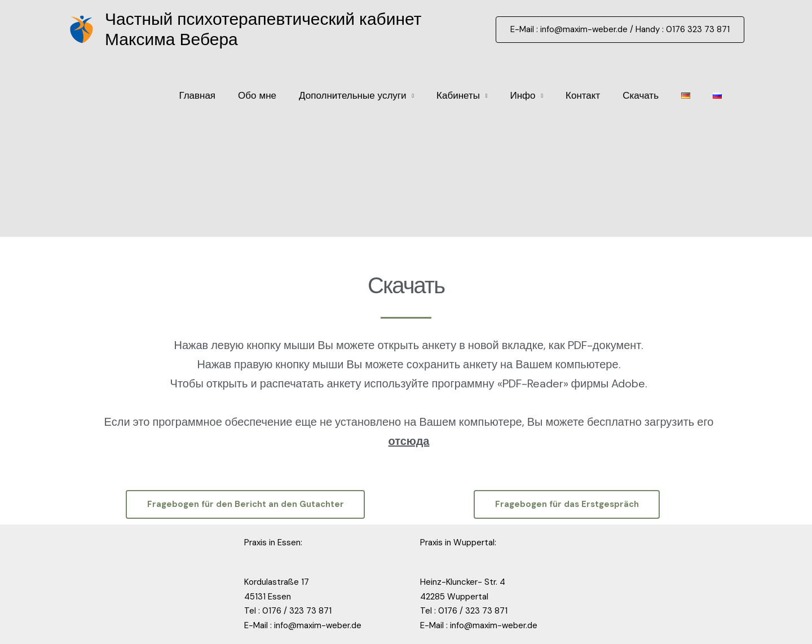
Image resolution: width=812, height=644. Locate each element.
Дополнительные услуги (353, 95)
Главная (197, 95)
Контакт (583, 95)
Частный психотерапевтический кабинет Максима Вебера (263, 29)
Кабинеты (458, 95)
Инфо (522, 95)
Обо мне (257, 95)
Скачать (641, 95)
